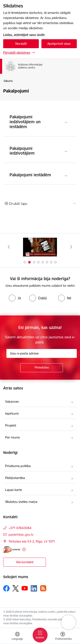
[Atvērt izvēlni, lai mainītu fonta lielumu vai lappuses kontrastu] (63, 637)
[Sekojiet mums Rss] (43, 588)
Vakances (12, 402)
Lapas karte (14, 490)
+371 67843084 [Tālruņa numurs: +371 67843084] (20, 528)
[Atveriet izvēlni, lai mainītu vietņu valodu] (17, 637)
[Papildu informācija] (24, 549)
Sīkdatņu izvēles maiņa (21, 502)
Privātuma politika (18, 466)
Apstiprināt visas (59, 44)
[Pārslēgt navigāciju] (40, 635)
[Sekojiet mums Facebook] (6, 588)
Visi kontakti (25, 562)
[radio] (15, 298)
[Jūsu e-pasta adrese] (42, 353)
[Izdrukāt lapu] (40, 204)
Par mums (12, 437)
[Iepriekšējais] (9, 247)
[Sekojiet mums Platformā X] (16, 588)
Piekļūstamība (15, 478)
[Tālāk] (71, 247)
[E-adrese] (12, 549)
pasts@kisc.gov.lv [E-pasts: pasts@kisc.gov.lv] (21, 535)
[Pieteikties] (42, 368)
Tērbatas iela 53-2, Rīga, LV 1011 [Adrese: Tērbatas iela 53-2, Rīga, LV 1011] (32, 541)
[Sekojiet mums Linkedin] (34, 588)
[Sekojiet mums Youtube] (25, 588)
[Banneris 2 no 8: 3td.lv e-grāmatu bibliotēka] (40, 247)
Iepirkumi (12, 413)
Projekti (11, 425)
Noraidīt (21, 44)
